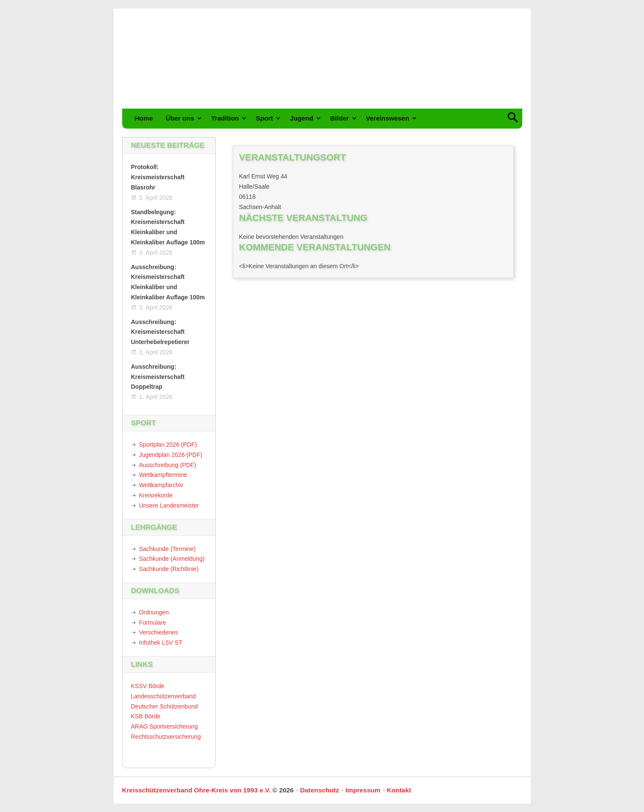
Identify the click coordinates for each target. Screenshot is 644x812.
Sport (264, 118)
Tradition (225, 118)
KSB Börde (146, 716)
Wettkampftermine (163, 475)
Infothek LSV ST (161, 643)
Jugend (302, 118)
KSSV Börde (148, 686)
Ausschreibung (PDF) (168, 465)
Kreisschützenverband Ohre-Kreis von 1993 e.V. (196, 790)
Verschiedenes (159, 632)
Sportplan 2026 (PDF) (168, 445)
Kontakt (399, 790)
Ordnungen (154, 612)
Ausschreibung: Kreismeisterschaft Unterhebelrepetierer (160, 332)
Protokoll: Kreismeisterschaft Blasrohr (158, 177)
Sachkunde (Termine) (167, 549)
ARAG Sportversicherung (165, 726)
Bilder (340, 118)
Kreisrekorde (156, 495)
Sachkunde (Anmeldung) (172, 559)
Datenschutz (320, 790)
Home (144, 118)
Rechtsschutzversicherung (166, 737)
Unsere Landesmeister (169, 505)
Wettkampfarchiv (161, 485)
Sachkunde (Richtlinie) (169, 569)
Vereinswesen (388, 118)
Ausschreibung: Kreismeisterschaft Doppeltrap (158, 377)
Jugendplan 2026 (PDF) (171, 455)
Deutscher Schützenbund (165, 706)
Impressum (363, 790)
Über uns (180, 118)
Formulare (153, 623)
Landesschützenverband (164, 696)
